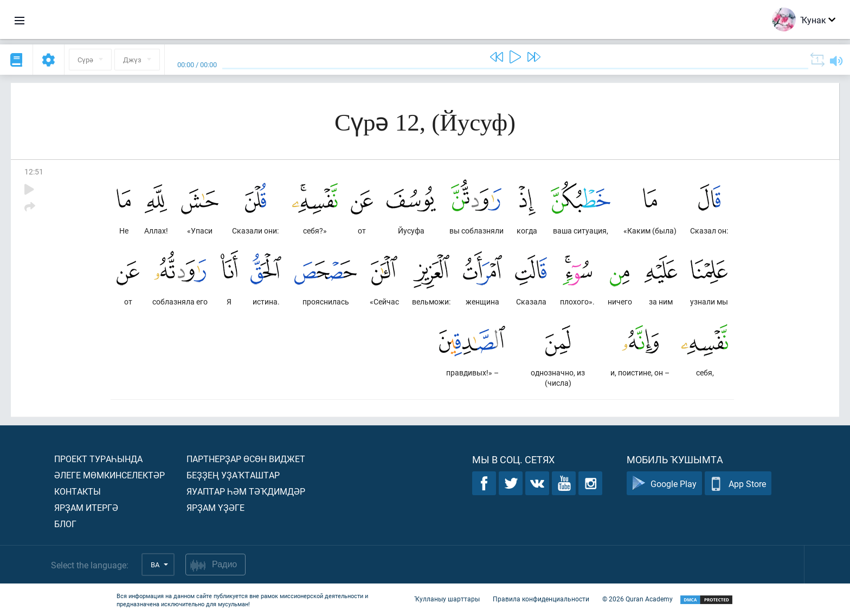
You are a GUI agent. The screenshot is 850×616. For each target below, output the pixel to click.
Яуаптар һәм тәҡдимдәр (246, 491)
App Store (738, 484)
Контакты (78, 491)
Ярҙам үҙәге (215, 507)
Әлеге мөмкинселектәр (110, 475)
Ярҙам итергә (86, 507)
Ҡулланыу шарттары (447, 599)
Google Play (664, 484)
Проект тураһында (98, 459)
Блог (65, 524)
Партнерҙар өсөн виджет (246, 459)
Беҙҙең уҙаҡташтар (233, 475)
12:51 (34, 171)
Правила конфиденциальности (541, 599)
